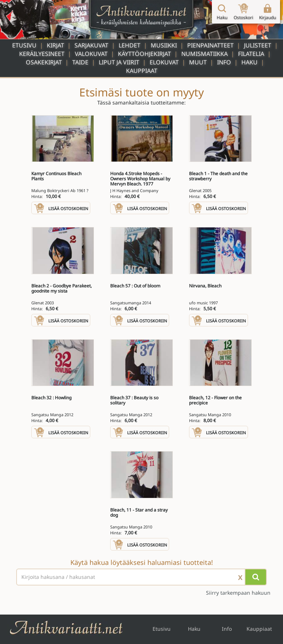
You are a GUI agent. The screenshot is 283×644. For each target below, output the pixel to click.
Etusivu (24, 45)
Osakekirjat (44, 62)
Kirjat (55, 45)
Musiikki (164, 45)
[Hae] (256, 577)
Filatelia (251, 54)
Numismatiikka (205, 54)
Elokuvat (164, 62)
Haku (249, 62)
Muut (198, 62)
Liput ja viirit (119, 62)
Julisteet (258, 45)
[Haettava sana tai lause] (141, 577)
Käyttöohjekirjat (144, 54)
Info (224, 62)
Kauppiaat (142, 71)
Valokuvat (91, 54)
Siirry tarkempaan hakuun (238, 593)
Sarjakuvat (91, 45)
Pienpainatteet (210, 45)
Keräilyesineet (42, 54)
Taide (80, 62)
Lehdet (130, 45)
